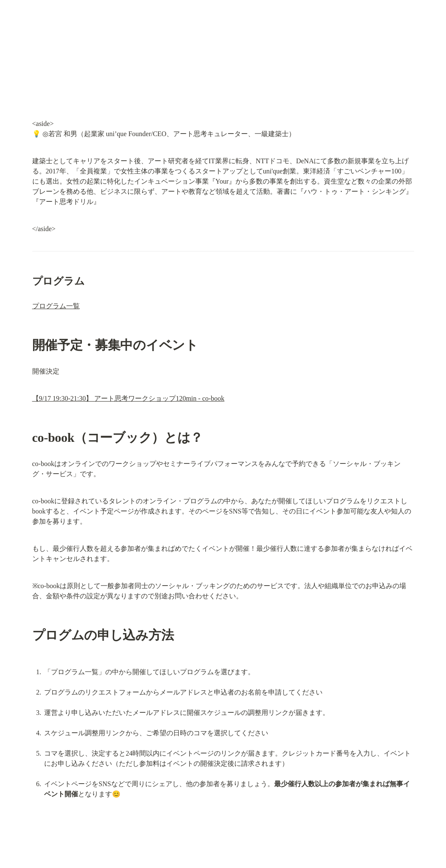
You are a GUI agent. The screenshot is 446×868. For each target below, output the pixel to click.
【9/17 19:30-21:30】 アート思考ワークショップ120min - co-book (128, 398)
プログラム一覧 (56, 306)
